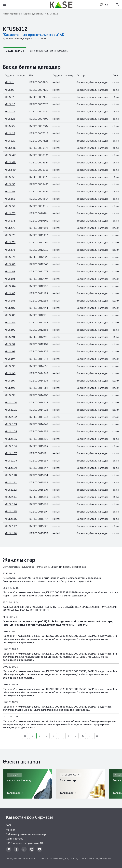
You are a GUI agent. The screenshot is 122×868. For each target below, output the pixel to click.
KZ (104, 5)
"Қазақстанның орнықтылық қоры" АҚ (33, 35)
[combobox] (104, 5)
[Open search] (117, 5)
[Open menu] (5, 5)
